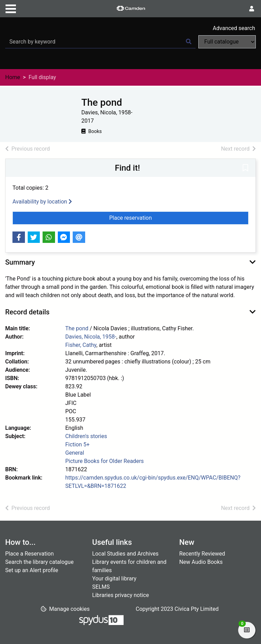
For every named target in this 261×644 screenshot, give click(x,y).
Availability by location (42, 202)
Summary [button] (20, 262)
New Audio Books (201, 562)
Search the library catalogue (39, 562)
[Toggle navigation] (11, 8)
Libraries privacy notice (120, 595)
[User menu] (252, 9)
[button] (245, 168)
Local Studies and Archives (125, 554)
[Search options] (227, 42)
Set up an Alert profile (32, 570)
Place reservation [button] (146, 217)
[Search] (189, 42)
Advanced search (234, 28)
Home (13, 77)
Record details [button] (27, 312)
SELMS (101, 587)
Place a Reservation (29, 554)
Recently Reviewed (202, 554)
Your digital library (114, 579)
